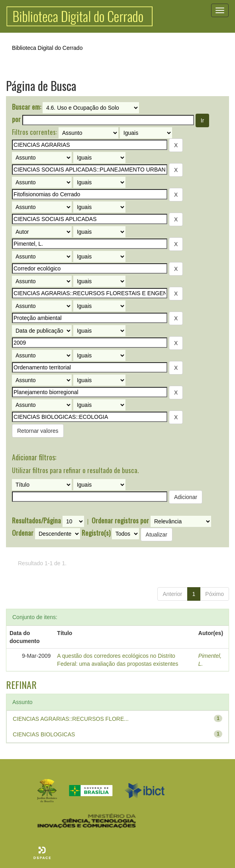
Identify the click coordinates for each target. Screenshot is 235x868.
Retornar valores (38, 431)
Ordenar (23, 533)
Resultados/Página (36, 521)
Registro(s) (96, 533)
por (16, 119)
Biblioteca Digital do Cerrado (47, 48)
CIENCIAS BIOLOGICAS (44, 734)
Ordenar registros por (120, 521)
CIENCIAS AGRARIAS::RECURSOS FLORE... (71, 719)
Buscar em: (26, 107)
